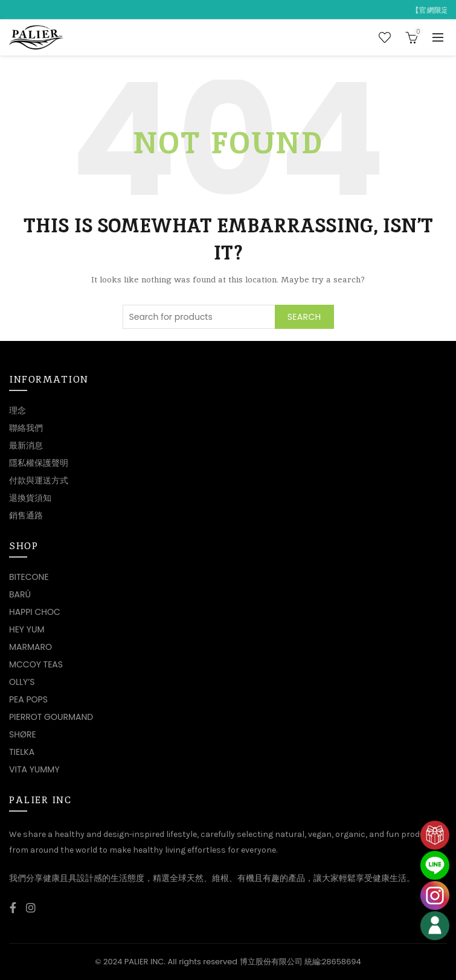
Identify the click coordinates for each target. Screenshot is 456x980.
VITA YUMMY (34, 769)
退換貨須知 (30, 498)
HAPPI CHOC (35, 612)
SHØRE (23, 734)
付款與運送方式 (39, 480)
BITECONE (29, 577)
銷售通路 (26, 515)
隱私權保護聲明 (39, 463)
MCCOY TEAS (36, 664)
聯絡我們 (26, 428)
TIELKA (22, 752)
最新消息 (26, 445)
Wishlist (385, 37)
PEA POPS (28, 699)
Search (304, 317)
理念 (18, 410)
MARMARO (31, 647)
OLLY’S (22, 682)
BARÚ (20, 594)
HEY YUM (27, 629)
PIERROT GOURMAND (51, 717)
